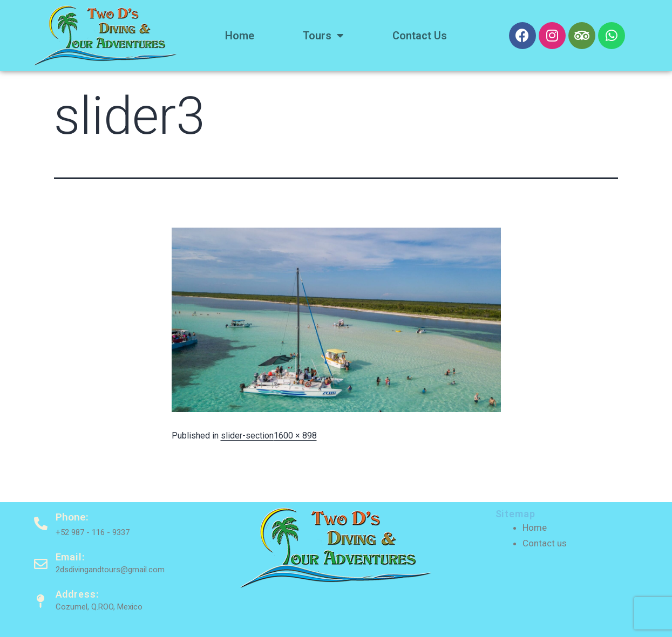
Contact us (420, 36)
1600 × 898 (295, 436)
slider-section (247, 436)
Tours (323, 36)
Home (240, 36)
